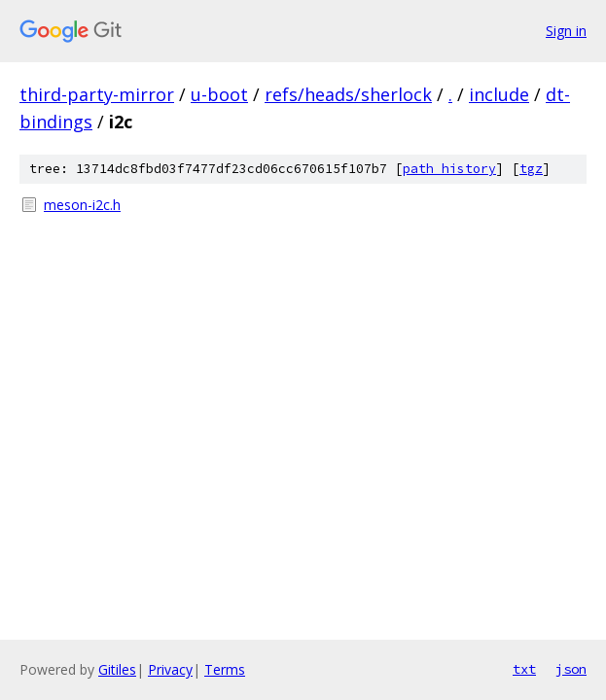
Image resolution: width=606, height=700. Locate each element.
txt (524, 669)
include (499, 94)
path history (449, 169)
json (571, 669)
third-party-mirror (97, 94)
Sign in (566, 31)
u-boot (219, 94)
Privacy (170, 669)
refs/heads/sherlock (348, 94)
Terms (225, 669)
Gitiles (117, 669)
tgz (531, 169)
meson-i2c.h (82, 205)
